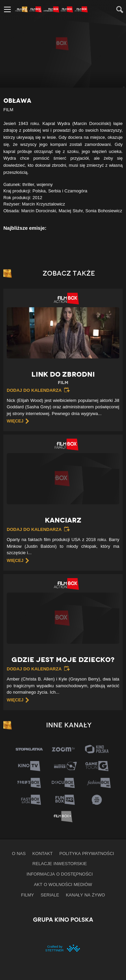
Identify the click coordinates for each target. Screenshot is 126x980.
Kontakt (42, 853)
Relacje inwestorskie (60, 863)
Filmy (28, 895)
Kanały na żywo (85, 895)
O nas (19, 853)
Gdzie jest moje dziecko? (63, 660)
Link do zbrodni (63, 378)
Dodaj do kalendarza (34, 390)
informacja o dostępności (60, 874)
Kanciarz (63, 520)
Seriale (50, 895)
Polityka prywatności (87, 853)
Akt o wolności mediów (63, 884)
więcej (15, 421)
